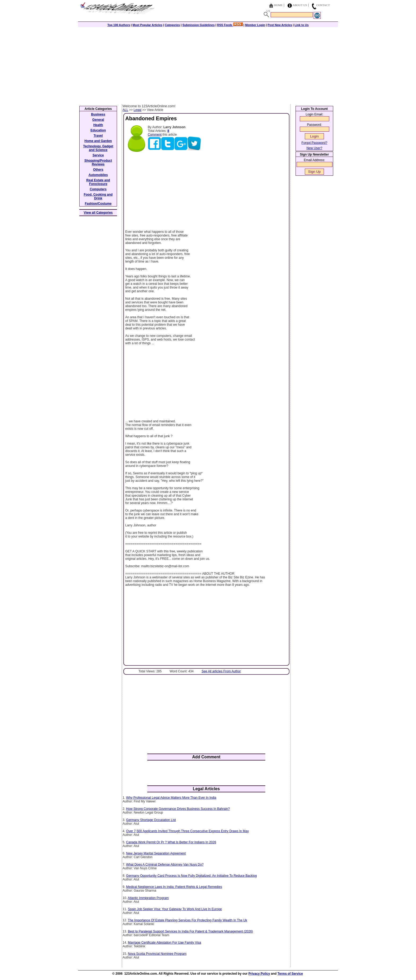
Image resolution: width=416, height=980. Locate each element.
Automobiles (98, 175)
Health (98, 125)
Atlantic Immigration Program (148, 898)
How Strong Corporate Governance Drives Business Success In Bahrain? (178, 809)
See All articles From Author (221, 671)
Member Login (255, 25)
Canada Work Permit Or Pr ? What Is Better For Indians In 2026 (171, 842)
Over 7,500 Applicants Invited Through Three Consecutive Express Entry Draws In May (187, 831)
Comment (155, 135)
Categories (172, 25)
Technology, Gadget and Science (98, 148)
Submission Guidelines (198, 25)
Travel (98, 136)
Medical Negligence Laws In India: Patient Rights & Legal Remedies (174, 887)
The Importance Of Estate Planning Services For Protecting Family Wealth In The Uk (188, 920)
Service (98, 155)
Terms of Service (290, 974)
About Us (300, 5)
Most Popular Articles (147, 25)
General (98, 120)
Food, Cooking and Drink (98, 196)
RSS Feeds (230, 25)
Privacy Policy (259, 974)
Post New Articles (280, 25)
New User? (314, 148)
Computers (98, 189)
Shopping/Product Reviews (98, 162)
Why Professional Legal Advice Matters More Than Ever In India (171, 798)
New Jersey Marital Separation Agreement (156, 853)
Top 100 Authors (119, 25)
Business (98, 114)
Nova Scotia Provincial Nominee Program (157, 954)
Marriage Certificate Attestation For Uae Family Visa (164, 943)
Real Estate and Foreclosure (98, 182)
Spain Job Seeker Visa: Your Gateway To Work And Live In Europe (175, 909)
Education (98, 130)
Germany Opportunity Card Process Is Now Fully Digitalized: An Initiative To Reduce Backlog (191, 876)
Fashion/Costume (98, 204)
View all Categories (98, 213)
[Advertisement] (208, 64)
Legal (138, 110)
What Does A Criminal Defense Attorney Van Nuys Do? (165, 865)
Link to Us (302, 25)
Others (98, 170)
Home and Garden (98, 141)
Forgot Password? (314, 143)
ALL (125, 110)
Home (278, 5)
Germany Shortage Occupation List (151, 820)
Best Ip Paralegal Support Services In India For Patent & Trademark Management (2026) (190, 931)
